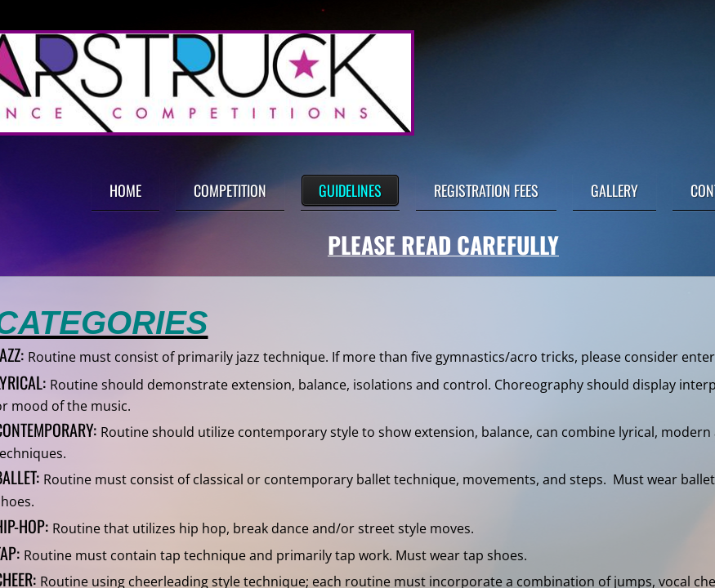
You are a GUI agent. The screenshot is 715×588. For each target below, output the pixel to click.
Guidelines (350, 190)
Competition (230, 190)
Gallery (614, 190)
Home (125, 190)
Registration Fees (486, 190)
